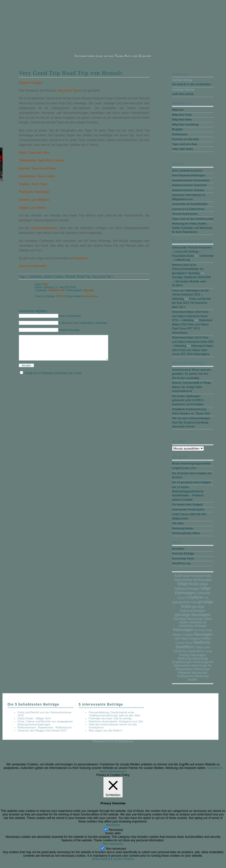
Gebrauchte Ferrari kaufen (188, 509)
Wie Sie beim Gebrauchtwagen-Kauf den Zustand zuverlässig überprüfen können (191, 422)
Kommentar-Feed (183, 558)
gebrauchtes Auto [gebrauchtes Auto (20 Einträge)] (185, 602)
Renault (70, 277)
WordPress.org (181, 563)
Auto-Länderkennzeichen (187, 170)
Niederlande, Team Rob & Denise (42, 160)
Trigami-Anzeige (31, 83)
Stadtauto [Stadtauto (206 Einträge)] (202, 642)
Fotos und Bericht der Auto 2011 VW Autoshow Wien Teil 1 (191, 303)
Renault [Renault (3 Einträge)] (180, 643)
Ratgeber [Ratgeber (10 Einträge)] (195, 638)
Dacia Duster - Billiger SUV (34, 718)
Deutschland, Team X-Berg (37, 176)
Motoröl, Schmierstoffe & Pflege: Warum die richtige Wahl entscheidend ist (192, 387)
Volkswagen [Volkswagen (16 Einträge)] (198, 655)
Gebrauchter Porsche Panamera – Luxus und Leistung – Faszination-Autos (192, 252)
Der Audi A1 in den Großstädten (191, 84)
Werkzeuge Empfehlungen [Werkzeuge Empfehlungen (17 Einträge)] (190, 660)
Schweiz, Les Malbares (34, 200)
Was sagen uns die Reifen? (105, 730)
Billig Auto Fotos (182, 115)
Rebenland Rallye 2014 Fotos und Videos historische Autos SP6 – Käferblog (193, 342)
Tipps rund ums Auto (185, 144)
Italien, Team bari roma (34, 153)
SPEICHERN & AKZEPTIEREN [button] (113, 859)
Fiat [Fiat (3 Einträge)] (206, 598)
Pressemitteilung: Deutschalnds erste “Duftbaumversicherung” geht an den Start (114, 714)
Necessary (116, 830)
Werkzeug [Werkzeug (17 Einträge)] (185, 659)
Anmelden (178, 549)
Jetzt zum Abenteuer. (33, 266)
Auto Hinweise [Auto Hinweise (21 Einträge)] (193, 576)
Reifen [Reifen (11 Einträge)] (206, 638)
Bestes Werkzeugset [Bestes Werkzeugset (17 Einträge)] (197, 580)
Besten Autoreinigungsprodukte (191, 463)
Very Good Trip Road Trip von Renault (71, 73)
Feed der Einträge (183, 553)
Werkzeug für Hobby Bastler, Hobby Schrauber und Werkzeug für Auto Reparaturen (192, 228)
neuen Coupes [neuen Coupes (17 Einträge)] (183, 635)
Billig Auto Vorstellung (185, 124)
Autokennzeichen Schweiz (188, 190)
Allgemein (88, 290)
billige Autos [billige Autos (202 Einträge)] (188, 584)
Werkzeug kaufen (183, 528)
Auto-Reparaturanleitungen (189, 175)
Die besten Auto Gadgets (187, 504)
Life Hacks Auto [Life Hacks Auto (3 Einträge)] (203, 630)
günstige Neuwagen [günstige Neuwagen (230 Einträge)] (193, 615)
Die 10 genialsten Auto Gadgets (191, 482)
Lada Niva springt (183, 94)
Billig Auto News (182, 119)
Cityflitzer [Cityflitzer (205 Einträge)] (195, 597)
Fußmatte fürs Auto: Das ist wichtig (110, 718)
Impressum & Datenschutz (188, 209)
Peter (45, 284)
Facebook (81, 258)
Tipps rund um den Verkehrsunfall (193, 219)
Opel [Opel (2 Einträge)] (177, 639)
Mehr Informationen (113, 771)
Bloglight (177, 129)
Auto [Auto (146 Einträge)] (178, 575)
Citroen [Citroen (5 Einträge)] (182, 598)
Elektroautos (180, 134)
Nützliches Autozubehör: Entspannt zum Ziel (116, 721)
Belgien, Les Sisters (32, 208)
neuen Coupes (53, 277)
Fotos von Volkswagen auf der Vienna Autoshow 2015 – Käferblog (190, 295)
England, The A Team (33, 184)
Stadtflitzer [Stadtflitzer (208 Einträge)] (185, 647)
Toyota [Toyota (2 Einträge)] (209, 651)
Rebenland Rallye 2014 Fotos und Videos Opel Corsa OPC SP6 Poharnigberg (193, 350)
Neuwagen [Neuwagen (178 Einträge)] (203, 634)
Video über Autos (183, 149)
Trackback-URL (56, 290)
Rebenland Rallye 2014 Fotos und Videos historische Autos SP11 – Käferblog (190, 316)
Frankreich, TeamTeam (34, 192)
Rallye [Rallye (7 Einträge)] (184, 638)
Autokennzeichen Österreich (189, 185)
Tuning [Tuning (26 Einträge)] (184, 655)
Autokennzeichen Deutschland (191, 180)
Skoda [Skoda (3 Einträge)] (189, 643)
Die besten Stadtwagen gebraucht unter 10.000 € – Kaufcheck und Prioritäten (189, 400)
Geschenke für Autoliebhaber (190, 204)
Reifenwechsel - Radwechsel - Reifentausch (45, 727)
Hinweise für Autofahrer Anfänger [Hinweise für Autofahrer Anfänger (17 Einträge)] (193, 624)
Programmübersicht (44, 228)
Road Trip (84, 277)
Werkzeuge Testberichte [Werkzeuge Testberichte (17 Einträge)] (192, 674)
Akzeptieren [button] (215, 768)
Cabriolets (35, 277)
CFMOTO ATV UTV (184, 468)
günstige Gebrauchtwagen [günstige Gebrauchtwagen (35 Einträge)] (193, 609)
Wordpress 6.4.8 (103, 741)
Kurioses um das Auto (185, 139)
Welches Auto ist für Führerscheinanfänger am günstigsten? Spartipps (188, 269)
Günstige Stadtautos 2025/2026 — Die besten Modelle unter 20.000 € (191, 281)
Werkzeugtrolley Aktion (186, 533)
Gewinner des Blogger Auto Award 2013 (42, 730)
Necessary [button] (113, 825)
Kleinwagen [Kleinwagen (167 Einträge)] (183, 630)
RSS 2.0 (61, 296)
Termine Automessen (185, 214)
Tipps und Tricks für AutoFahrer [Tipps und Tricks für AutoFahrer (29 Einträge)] (191, 649)
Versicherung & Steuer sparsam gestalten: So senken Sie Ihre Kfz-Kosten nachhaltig (191, 374)
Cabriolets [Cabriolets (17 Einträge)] (203, 593)
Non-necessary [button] (113, 844)
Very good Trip (102, 277)
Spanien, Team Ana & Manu (38, 168)
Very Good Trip (67, 91)
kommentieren (90, 296)
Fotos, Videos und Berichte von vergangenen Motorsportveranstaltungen (45, 723)
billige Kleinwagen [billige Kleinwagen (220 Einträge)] (193, 591)
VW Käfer (178, 523)
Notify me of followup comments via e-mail (53, 379)
